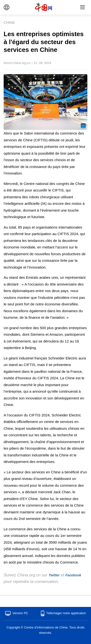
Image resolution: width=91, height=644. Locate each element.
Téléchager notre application (66, 613)
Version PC (20, 613)
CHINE (9, 22)
